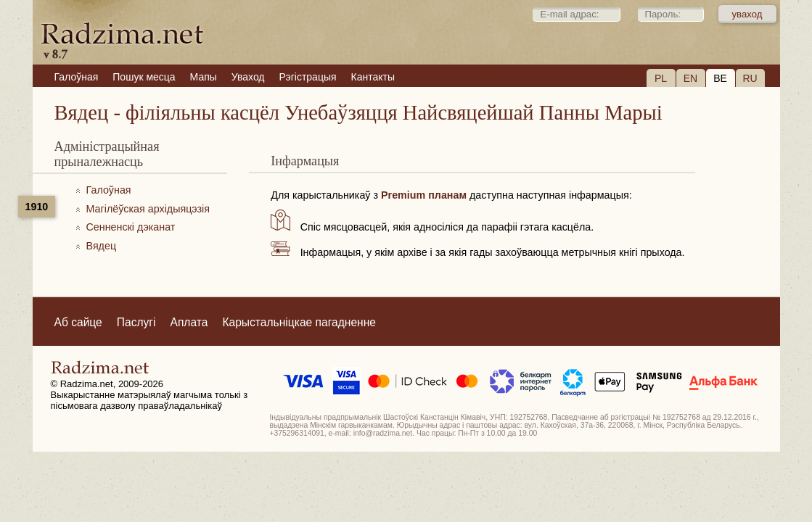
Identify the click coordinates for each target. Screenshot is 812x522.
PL (661, 78)
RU (750, 78)
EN (690, 78)
